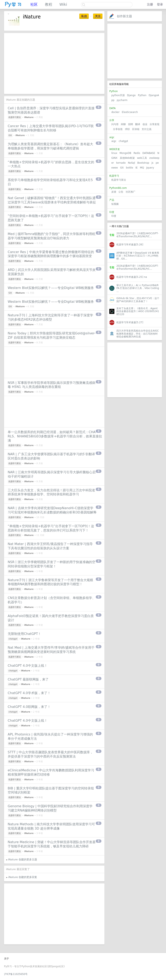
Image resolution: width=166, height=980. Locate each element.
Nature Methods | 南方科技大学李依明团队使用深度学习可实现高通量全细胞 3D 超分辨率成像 (51, 826)
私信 (84, 16)
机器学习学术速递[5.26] (130, 245)
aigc (114, 141)
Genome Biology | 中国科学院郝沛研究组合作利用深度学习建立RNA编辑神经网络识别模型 (50, 808)
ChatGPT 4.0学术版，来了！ (29, 693)
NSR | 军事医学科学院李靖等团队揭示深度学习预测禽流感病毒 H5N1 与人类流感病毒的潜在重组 (52, 385)
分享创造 (118, 129)
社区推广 (131, 192)
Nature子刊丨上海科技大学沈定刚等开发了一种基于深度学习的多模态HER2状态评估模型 (50, 317)
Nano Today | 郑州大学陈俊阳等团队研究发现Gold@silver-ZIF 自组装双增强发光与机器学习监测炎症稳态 (52, 335)
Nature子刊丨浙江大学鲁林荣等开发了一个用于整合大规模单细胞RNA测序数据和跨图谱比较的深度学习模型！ (50, 582)
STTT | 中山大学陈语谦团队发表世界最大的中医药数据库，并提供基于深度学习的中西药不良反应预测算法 (50, 754)
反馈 (114, 192)
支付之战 (147, 129)
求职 (127, 129)
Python (142, 95)
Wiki (63, 4)
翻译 (138, 124)
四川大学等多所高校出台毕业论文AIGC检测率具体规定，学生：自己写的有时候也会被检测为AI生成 (138, 334)
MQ (142, 168)
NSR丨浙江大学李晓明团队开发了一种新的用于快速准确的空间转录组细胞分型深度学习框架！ (52, 564)
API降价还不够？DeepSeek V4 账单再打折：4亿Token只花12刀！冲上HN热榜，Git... (138, 256)
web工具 (142, 158)
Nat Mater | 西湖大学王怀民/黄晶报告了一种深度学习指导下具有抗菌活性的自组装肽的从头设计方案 (50, 546)
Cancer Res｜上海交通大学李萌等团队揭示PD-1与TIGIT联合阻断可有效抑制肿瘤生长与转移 (51, 128)
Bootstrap (143, 163)
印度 (114, 216)
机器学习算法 (119, 180)
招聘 (131, 124)
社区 (34, 4)
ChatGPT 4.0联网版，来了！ (29, 707)
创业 (145, 124)
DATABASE (149, 153)
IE (137, 168)
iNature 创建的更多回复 (23, 877)
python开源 (118, 95)
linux (114, 153)
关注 (98, 16)
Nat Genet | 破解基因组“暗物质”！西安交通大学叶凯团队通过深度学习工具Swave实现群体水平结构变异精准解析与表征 (52, 200)
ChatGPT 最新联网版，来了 (28, 679)
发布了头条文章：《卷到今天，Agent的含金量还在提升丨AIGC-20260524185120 (138, 311)
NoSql (131, 163)
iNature (29, 117)
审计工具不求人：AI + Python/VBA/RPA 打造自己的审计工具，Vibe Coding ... (138, 288)
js (152, 163)
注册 (150, 4)
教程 (49, 4)
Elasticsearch (130, 112)
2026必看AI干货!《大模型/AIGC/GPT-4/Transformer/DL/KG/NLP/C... (137, 235)
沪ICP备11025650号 (16, 974)
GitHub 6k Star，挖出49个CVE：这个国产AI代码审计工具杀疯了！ (138, 300)
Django (131, 95)
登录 (160, 4)
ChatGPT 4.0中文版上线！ (28, 666)
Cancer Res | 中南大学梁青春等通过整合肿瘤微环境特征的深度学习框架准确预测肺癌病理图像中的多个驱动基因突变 (51, 254)
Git (122, 168)
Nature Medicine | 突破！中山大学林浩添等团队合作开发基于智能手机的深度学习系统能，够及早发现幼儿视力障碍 (52, 844)
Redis (137, 153)
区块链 (136, 129)
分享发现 (154, 124)
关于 (6, 959)
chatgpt (123, 141)
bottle (129, 168)
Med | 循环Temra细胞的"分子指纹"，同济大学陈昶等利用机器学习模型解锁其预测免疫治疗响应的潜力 (52, 236)
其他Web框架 (127, 158)
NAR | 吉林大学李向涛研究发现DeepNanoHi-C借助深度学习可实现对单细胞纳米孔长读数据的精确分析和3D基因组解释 (52, 510)
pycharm (122, 100)
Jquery (150, 168)
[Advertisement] (135, 51)
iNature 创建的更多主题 (23, 859)
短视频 (115, 204)
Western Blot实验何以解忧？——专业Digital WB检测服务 (51, 288)
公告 (121, 192)
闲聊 (123, 124)
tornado (121, 163)
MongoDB (126, 153)
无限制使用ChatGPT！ (24, 634)
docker (115, 112)
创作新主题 (124, 16)
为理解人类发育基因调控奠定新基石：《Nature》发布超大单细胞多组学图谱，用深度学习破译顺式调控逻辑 (50, 146)
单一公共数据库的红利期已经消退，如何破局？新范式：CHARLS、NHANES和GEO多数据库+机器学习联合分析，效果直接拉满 (55, 436)
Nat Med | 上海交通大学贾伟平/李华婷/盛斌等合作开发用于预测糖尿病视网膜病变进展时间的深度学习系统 (51, 650)
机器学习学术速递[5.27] (130, 322)
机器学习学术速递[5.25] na (132, 277)
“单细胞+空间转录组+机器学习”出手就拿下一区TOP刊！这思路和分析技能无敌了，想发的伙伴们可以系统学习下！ (51, 528)
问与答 (115, 124)
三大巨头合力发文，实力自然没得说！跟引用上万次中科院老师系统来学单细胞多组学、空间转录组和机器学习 (51, 492)
